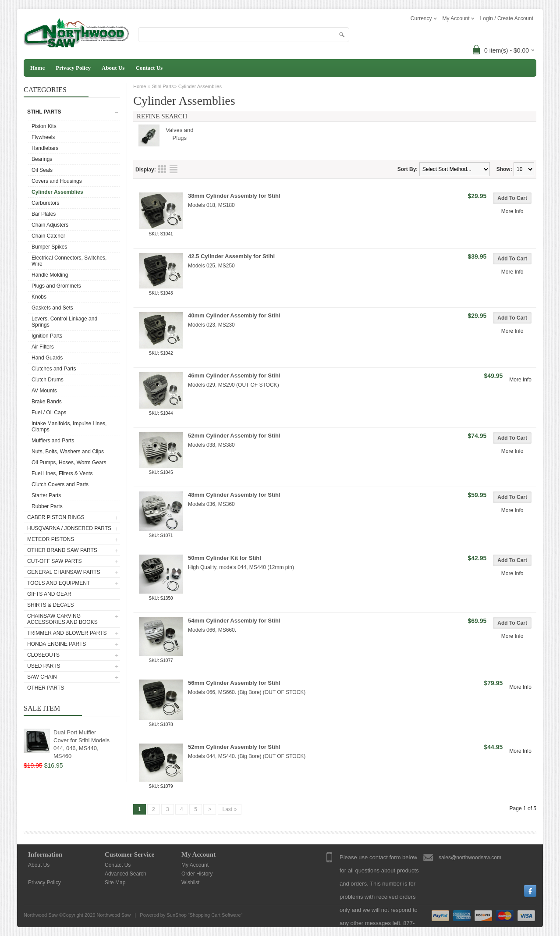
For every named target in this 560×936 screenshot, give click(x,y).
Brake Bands (47, 402)
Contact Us (149, 68)
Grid (162, 169)
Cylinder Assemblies (57, 192)
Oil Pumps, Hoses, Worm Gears (69, 463)
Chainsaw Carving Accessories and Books (62, 619)
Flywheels (43, 137)
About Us (113, 68)
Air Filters (43, 347)
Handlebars (45, 148)
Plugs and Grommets (56, 286)
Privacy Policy (73, 68)
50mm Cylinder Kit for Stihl (225, 558)
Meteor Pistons (51, 539)
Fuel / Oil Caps (49, 413)
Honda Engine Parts (57, 644)
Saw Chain (42, 677)
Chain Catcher (48, 236)
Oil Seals (42, 170)
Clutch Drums (48, 380)
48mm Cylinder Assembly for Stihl (234, 495)
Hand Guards (47, 358)
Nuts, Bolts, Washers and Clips (68, 452)
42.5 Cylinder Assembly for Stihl (231, 256)
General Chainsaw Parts (64, 572)
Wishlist (190, 883)
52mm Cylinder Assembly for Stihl (234, 436)
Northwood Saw (113, 915)
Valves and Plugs (179, 134)
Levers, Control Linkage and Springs (64, 322)
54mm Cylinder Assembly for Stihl (234, 621)
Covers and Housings (57, 181)
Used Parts (44, 666)
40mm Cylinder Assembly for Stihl (234, 315)
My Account (195, 865)
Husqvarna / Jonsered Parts (69, 528)
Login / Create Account (507, 18)
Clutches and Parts (54, 369)
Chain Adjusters (50, 225)
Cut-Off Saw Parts (54, 561)
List (174, 169)
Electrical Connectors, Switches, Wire (69, 261)
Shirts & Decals (50, 605)
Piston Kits (44, 126)
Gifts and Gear (49, 594)
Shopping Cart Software (215, 915)
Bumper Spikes (49, 247)
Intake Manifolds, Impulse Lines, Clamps (69, 427)
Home (37, 68)
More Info (512, 211)
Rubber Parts (47, 506)
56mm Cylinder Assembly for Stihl (234, 683)
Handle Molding (50, 275)
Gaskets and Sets (52, 308)
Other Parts (46, 688)
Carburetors (45, 203)
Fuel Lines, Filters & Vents (62, 473)
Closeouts (43, 655)
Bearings (42, 159)
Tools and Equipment (58, 583)
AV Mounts (44, 391)
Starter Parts (46, 495)
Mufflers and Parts (53, 441)
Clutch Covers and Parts (60, 484)
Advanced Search (126, 874)
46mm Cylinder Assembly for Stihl (234, 375)
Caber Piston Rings (56, 517)
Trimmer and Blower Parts (67, 633)
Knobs (39, 297)
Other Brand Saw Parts (62, 550)
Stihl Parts (44, 112)
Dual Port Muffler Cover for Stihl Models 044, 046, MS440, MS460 (82, 744)
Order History (197, 874)
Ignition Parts (47, 336)
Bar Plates (44, 214)
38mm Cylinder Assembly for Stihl (234, 196)
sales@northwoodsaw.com (470, 858)
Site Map (115, 883)
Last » (230, 809)
